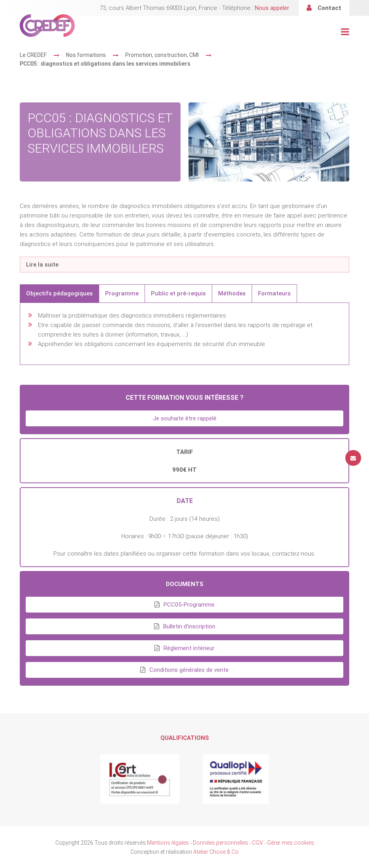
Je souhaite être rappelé (185, 418)
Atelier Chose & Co (216, 852)
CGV (258, 843)
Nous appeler (272, 8)
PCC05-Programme (189, 605)
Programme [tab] (122, 293)
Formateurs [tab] (274, 293)
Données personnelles (220, 843)
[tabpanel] (184, 334)
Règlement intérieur (189, 648)
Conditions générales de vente (189, 670)
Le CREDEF (33, 55)
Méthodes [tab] (232, 293)
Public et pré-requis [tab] (178, 293)
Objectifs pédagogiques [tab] (59, 293)
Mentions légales (168, 843)
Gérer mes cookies (291, 843)
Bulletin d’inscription (189, 626)
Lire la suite (42, 265)
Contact (329, 8)
